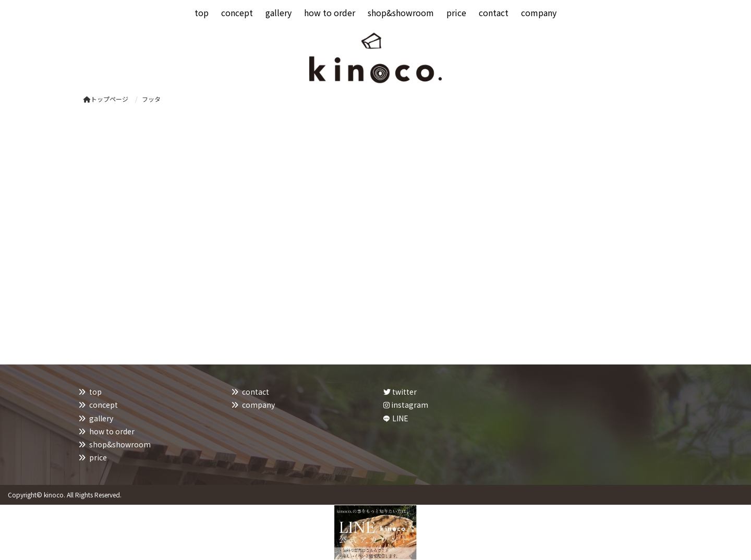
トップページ (106, 99)
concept (104, 405)
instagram (406, 405)
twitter (400, 392)
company (258, 405)
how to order (112, 431)
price (98, 457)
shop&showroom (120, 444)
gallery (101, 418)
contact (256, 392)
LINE (400, 418)
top (95, 392)
